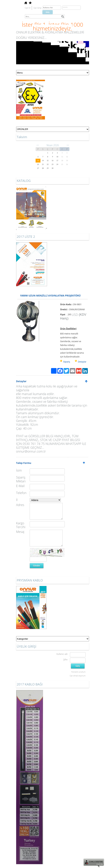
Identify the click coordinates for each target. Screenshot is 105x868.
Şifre (65, 660)
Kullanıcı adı (62, 654)
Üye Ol (28, 8)
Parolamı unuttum (78, 672)
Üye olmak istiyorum (77, 676)
